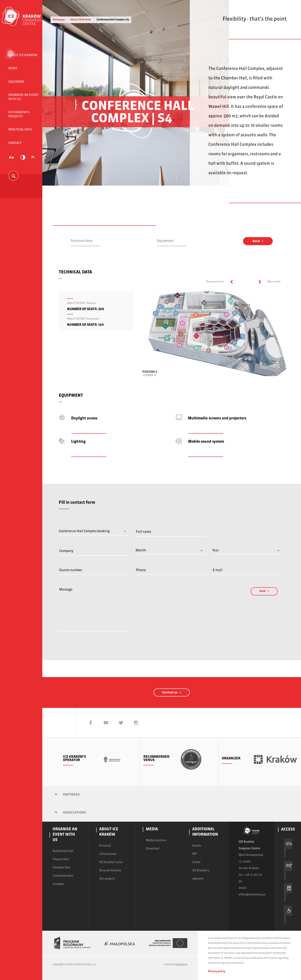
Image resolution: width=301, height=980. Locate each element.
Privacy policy (217, 971)
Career (196, 862)
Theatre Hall (61, 859)
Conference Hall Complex (63, 880)
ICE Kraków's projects (19, 114)
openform (182, 965)
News (13, 68)
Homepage (59, 20)
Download (153, 849)
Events (197, 846)
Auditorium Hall (63, 851)
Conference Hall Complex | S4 (113, 20)
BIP (195, 854)
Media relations (156, 840)
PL (33, 157)
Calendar (16, 82)
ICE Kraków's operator (201, 875)
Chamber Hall (61, 868)
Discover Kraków (110, 871)
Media (152, 829)
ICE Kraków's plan (111, 862)
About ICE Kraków (23, 55)
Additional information (205, 832)
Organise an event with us (23, 97)
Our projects (107, 879)
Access (288, 830)
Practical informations (108, 850)
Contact (15, 143)
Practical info (20, 130)
